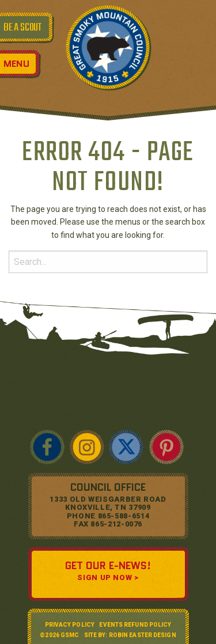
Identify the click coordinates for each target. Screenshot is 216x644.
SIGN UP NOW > (108, 577)
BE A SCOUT (22, 28)
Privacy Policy (70, 625)
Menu (16, 64)
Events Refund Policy (135, 625)
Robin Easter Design (143, 635)
